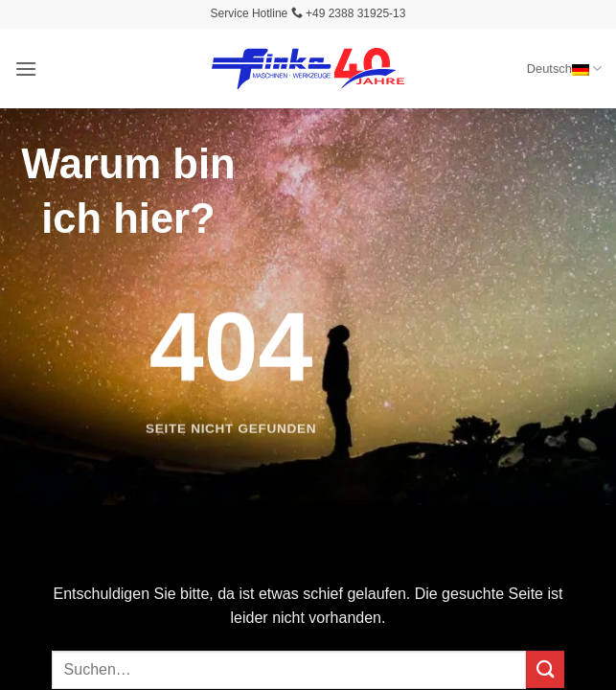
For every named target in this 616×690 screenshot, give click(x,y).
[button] (26, 69)
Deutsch (564, 69)
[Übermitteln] (545, 669)
